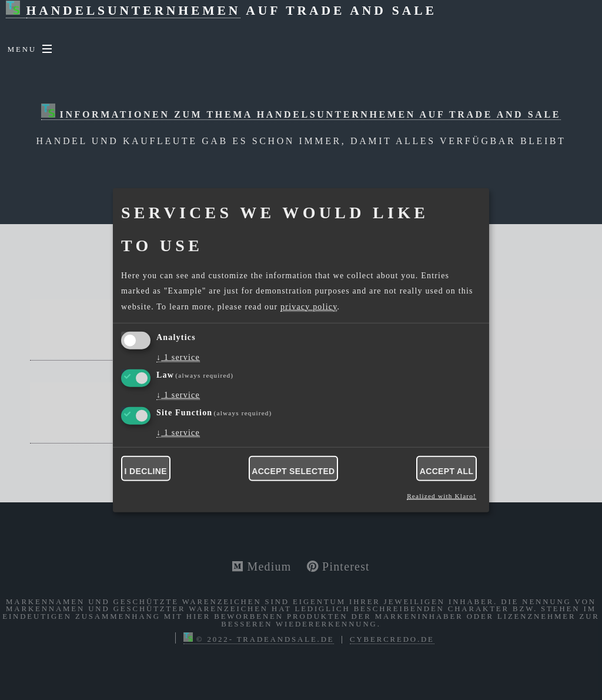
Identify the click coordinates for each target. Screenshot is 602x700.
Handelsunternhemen (134, 11)
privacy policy (309, 306)
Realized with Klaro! (442, 496)
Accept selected (293, 471)
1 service (178, 358)
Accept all (447, 471)
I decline (146, 471)
